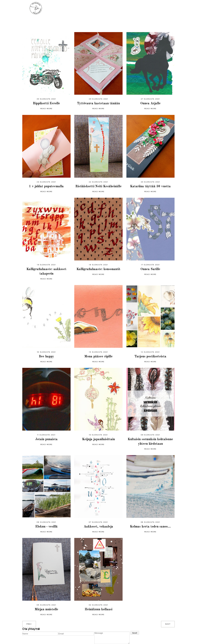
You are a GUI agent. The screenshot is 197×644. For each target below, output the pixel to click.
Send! (135, 633)
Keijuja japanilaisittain (98, 439)
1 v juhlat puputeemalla (46, 186)
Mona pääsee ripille (98, 357)
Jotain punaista (46, 439)
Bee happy (46, 357)
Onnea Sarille (150, 269)
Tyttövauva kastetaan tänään (98, 104)
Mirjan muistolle (46, 609)
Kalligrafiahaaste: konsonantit (98, 269)
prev (29, 624)
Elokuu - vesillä (46, 527)
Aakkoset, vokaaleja (98, 527)
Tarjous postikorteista (150, 357)
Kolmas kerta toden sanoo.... (150, 527)
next (168, 624)
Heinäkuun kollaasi (98, 609)
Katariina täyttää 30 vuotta (150, 186)
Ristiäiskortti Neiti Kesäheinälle (98, 186)
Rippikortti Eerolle (46, 104)
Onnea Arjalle (150, 104)
